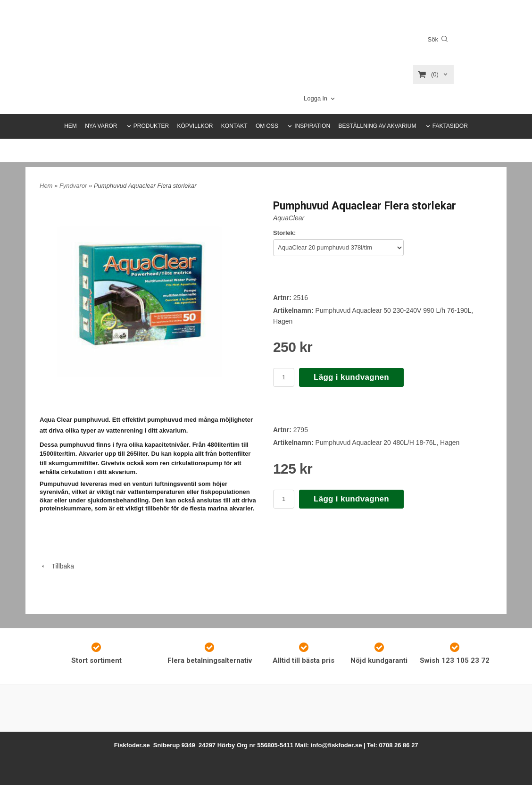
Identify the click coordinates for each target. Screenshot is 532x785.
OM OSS (267, 126)
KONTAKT (234, 126)
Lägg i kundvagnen (351, 377)
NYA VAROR (101, 126)
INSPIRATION (312, 126)
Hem (46, 186)
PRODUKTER (151, 126)
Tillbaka (57, 566)
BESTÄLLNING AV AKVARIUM (377, 126)
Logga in (316, 98)
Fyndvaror (74, 186)
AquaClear (289, 218)
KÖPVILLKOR (195, 126)
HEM (71, 126)
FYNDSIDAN (291, 150)
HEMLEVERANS (245, 150)
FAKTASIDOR (450, 126)
